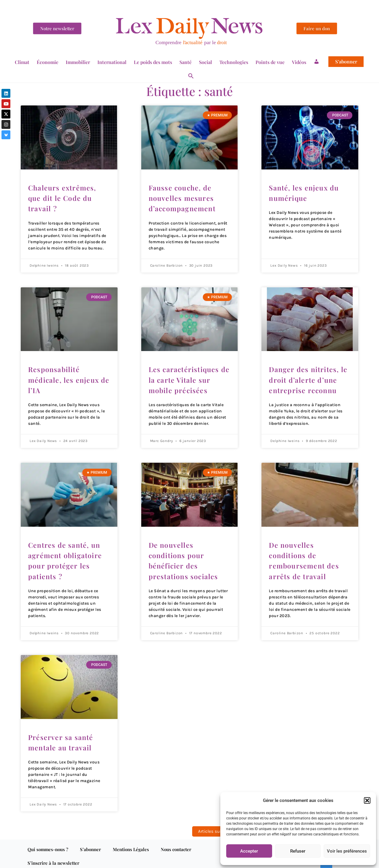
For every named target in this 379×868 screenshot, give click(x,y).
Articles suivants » (217, 827)
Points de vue (270, 62)
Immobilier (78, 62)
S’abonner (346, 62)
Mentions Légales (131, 845)
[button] (367, 800)
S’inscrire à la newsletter (53, 858)
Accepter (249, 851)
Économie (48, 62)
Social (205, 62)
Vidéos (299, 62)
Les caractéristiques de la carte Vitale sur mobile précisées (190, 378)
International (112, 62)
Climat (22, 62)
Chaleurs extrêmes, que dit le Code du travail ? (63, 198)
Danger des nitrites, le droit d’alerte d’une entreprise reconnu (308, 378)
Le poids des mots (153, 62)
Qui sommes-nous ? (48, 845)
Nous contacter (176, 845)
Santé (186, 62)
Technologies (234, 62)
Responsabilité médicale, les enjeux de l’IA (64, 378)
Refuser (298, 851)
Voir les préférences (347, 851)
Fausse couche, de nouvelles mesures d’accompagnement (183, 198)
